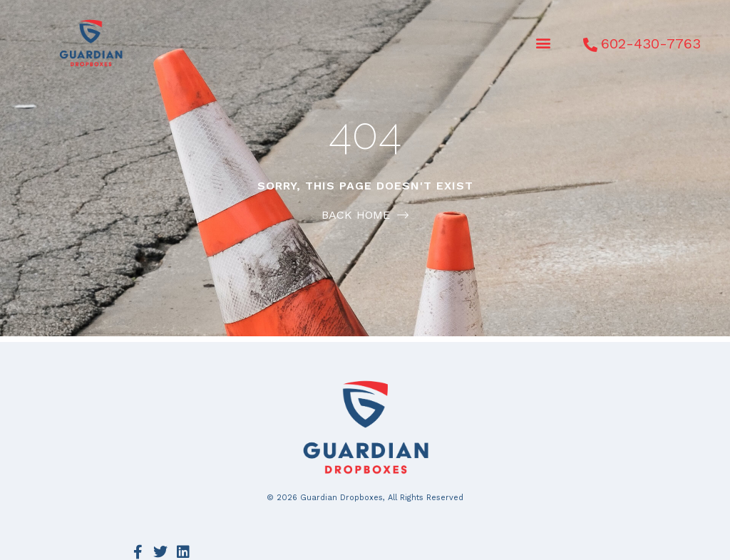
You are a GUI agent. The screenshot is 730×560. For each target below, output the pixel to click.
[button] (543, 43)
